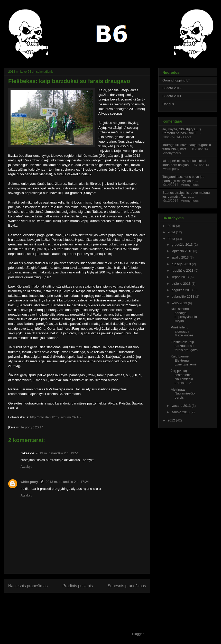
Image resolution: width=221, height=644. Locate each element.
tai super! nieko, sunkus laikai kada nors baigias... (184, 163)
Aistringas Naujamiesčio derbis (183, 393)
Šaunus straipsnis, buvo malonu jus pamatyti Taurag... (186, 195)
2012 (172, 420)
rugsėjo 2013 (182, 264)
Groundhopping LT (176, 80)
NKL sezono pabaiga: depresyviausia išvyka (184, 315)
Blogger (138, 634)
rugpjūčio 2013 (183, 270)
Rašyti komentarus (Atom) (87, 602)
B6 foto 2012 (172, 88)
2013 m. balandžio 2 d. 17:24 (67, 482)
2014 (172, 232)
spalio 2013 (181, 257)
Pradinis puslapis (78, 586)
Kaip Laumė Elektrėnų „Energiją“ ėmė (183, 360)
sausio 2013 (181, 412)
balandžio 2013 (183, 296)
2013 (172, 239)
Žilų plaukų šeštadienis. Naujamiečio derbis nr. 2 (182, 377)
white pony (25, 427)
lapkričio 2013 (182, 251)
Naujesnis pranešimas (28, 586)
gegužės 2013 (183, 290)
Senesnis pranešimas (127, 586)
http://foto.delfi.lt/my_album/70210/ (56, 417)
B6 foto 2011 (172, 96)
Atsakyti (26, 467)
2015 (172, 226)
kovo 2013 (180, 303)
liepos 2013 (181, 277)
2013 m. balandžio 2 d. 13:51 (57, 453)
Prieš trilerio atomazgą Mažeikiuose (182, 331)
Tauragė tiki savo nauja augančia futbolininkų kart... (187, 147)
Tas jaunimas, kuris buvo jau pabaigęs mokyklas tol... (183, 179)
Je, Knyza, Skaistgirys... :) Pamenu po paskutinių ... (182, 131)
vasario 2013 (182, 406)
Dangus (168, 104)
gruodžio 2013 (183, 245)
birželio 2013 (182, 284)
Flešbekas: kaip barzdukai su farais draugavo (184, 346)
